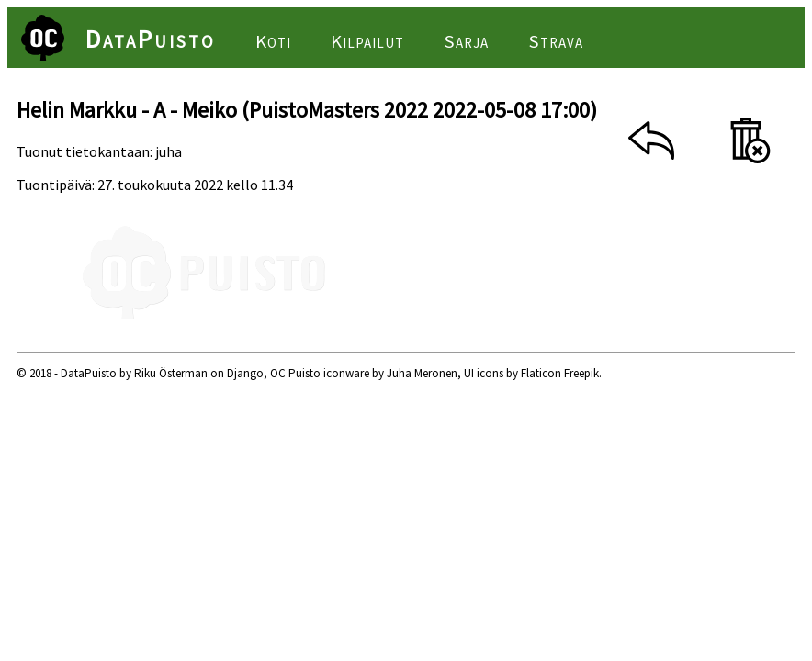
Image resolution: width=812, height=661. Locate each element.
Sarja (466, 41)
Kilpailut (367, 41)
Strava (556, 41)
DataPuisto (151, 39)
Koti (273, 41)
